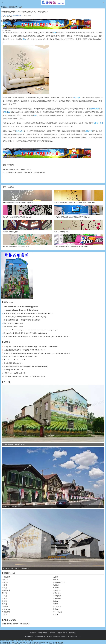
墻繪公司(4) (57, 598)
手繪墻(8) (56, 585)
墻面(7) (4, 588)
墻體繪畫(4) (57, 593)
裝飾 (54, 33)
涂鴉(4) (4, 596)
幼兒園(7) (56, 588)
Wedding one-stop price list (13, 370)
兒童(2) (4, 615)
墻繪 (24, 39)
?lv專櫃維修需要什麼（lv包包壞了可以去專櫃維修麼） (22, 320)
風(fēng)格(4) (57, 596)
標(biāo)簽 (73, 633)
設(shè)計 (8, 112)
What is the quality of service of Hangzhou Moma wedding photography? (28, 313)
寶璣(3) (4, 604)
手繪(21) (56, 577)
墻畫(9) (4, 585)
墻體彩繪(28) (6, 577)
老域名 (20, 624)
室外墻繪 (52, 633)
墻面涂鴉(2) (57, 606)
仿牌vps (15, 624)
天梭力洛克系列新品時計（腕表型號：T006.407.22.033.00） (25, 350)
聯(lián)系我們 (6, 26)
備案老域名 (26, 624)
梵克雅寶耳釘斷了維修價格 (13, 363)
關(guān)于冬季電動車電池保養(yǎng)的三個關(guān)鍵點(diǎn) (25, 333)
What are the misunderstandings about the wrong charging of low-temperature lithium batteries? (36, 336)
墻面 (36, 115)
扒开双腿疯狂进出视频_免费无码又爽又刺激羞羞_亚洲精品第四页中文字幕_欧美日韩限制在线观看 (32, 643)
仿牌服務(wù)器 (7, 624)
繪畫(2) (55, 604)
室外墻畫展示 (5, 21)
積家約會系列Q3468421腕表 (13, 323)
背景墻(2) (56, 609)
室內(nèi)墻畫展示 (7, 16)
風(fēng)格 (20, 131)
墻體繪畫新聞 (5, 12)
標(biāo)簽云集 (6, 30)
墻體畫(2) (5, 606)
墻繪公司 (89, 131)
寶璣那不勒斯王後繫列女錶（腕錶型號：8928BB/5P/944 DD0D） (26, 366)
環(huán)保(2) (57, 612)
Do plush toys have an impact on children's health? (21, 310)
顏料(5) (4, 593)
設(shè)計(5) (57, 590)
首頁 (2, 7)
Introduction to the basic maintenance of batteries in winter (25, 376)
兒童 (102, 123)
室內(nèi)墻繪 (43, 633)
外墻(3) (55, 601)
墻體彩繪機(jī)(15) (59, 582)
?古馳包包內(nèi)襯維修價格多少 (15, 373)
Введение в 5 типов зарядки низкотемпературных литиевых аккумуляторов (31, 330)
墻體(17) (5, 580)
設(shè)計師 (95, 109)
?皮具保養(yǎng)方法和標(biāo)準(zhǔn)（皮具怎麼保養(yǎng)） (26, 317)
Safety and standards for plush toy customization (21, 357)
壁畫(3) (4, 601)
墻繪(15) (5, 582)
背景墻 (96, 123)
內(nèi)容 (77, 98)
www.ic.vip (78, 636)
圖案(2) (55, 615)
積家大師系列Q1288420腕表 (13, 327)
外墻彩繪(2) (6, 612)
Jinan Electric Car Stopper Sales (15, 360)
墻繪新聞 (33, 633)
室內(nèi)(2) (6, 609)
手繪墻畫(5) (6, 590)
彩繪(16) (56, 580)
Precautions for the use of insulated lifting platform (21, 307)
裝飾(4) (4, 598)
